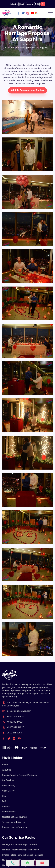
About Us (7, 770)
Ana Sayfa (27, 45)
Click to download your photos (27, 90)
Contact (6, 807)
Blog (4, 796)
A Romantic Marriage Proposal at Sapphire (28, 48)
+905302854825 (13, 727)
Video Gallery (8, 791)
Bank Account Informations (15, 827)
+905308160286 (13, 722)
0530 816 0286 (12, 733)
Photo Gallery (9, 786)
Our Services (8, 780)
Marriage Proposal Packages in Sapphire (21, 850)
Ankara (30, 4)
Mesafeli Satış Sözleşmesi (15, 817)
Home (5, 765)
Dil (37, 4)
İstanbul (14, 4)
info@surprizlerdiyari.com (17, 711)
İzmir (22, 4)
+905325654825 (13, 717)
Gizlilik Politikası (10, 812)
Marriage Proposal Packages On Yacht (20, 845)
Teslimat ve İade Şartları (14, 822)
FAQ (4, 801)
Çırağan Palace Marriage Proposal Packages (23, 855)
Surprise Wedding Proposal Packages (19, 775)
